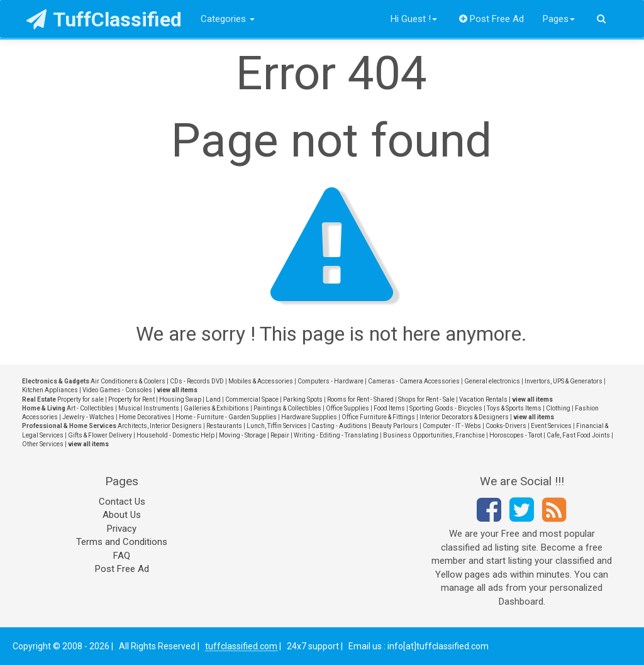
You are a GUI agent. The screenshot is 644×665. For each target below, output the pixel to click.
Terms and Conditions (122, 542)
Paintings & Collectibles (287, 408)
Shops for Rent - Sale (426, 399)
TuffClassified (104, 19)
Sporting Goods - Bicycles (446, 408)
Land (213, 399)
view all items (177, 390)
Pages (559, 19)
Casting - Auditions (339, 426)
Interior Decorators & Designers (464, 417)
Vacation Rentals (483, 399)
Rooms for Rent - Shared (360, 399)
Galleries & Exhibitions (216, 408)
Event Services (551, 426)
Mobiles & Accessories (261, 381)
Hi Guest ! (414, 19)
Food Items (389, 408)
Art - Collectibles (90, 408)
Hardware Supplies (309, 417)
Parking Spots (303, 399)
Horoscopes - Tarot (516, 435)
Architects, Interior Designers (160, 426)
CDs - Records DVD (197, 381)
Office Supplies (347, 408)
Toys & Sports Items (514, 408)
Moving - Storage (242, 435)
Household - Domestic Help (175, 435)
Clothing (558, 408)
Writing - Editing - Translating (336, 435)
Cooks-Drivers (506, 426)
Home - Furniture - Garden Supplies (226, 417)
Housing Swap (180, 399)
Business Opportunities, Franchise (434, 435)
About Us (122, 515)
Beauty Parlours (395, 426)
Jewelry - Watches (88, 417)
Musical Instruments (149, 408)
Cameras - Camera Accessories (414, 381)
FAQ (122, 556)
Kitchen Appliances (50, 390)
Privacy (122, 529)
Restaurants (224, 426)
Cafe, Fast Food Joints (578, 435)
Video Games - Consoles (117, 390)
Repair (280, 435)
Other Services (43, 444)
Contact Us (122, 502)
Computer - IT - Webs (452, 426)
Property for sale (80, 399)
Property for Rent (131, 399)
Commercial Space (252, 399)
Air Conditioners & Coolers (128, 381)
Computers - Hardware (330, 381)
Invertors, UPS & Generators (563, 381)
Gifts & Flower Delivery (100, 435)
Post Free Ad (492, 19)
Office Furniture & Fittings (378, 417)
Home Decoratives (145, 417)
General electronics (492, 381)
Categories (228, 19)
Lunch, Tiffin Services (277, 426)
